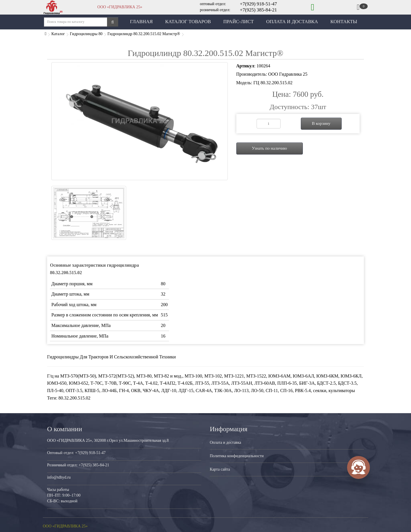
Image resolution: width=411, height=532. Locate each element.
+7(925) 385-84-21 (258, 10)
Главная (142, 22)
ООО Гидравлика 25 (288, 74)
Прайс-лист (238, 22)
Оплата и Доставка (292, 22)
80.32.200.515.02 (74, 398)
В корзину (321, 123)
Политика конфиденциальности (237, 456)
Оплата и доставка (225, 442)
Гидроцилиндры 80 (86, 34)
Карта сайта (220, 469)
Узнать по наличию (269, 148)
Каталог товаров (188, 22)
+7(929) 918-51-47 (258, 4)
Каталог (58, 34)
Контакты (344, 22)
